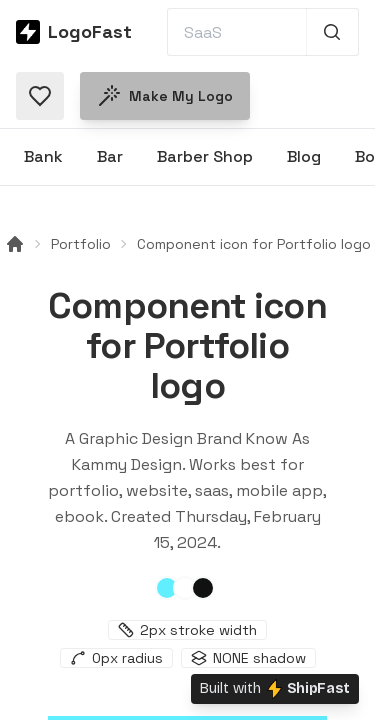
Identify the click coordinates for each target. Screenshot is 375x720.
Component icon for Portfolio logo (254, 244)
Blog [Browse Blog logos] (304, 156)
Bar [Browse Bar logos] (110, 156)
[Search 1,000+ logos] (332, 32)
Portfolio (81, 244)
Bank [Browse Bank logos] (43, 156)
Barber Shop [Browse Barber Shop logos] (205, 156)
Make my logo (165, 96)
